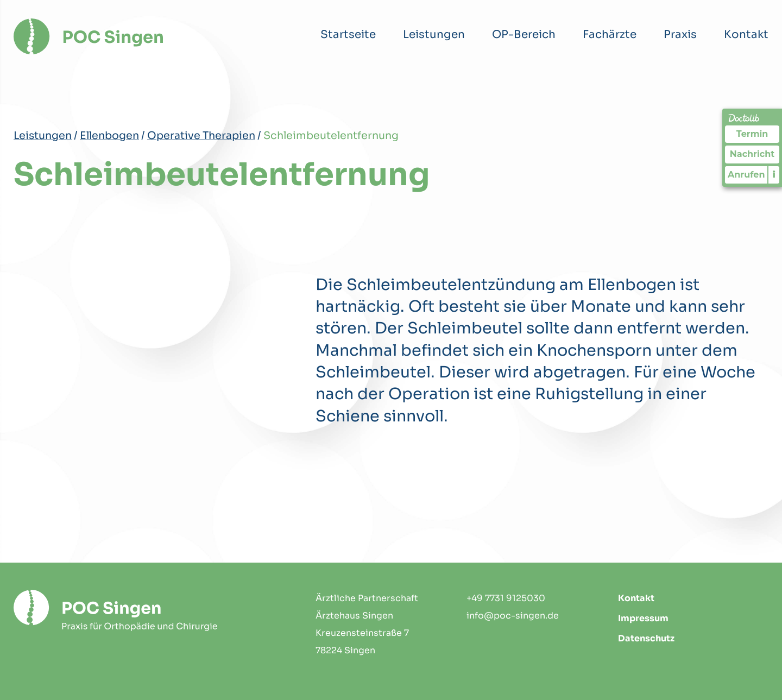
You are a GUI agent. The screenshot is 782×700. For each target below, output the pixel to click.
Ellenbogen (109, 135)
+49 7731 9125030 (506, 598)
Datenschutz (646, 638)
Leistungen (434, 34)
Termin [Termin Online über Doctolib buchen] (752, 134)
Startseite (348, 34)
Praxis (680, 34)
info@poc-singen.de (513, 616)
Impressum (643, 618)
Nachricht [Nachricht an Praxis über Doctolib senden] (752, 154)
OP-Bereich (524, 34)
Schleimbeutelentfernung (331, 135)
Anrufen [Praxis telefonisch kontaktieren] (746, 175)
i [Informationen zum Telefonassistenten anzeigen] (774, 175)
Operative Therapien (201, 135)
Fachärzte (610, 34)
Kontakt (746, 34)
